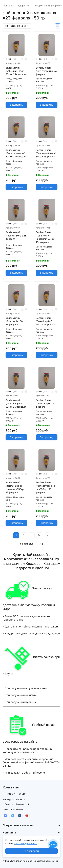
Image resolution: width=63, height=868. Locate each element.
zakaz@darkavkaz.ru (14, 800)
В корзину (16, 105)
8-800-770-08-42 (14, 794)
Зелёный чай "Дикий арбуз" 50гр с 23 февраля (46, 321)
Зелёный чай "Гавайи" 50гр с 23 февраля (16, 236)
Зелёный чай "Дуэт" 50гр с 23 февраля (45, 404)
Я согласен (32, 851)
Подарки (23, 6)
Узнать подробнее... (25, 844)
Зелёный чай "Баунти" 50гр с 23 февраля (46, 71)
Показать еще (26, 544)
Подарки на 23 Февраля (48, 6)
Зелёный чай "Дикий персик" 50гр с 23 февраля (16, 404)
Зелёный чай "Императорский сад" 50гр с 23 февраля (45, 487)
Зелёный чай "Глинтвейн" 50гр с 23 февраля (16, 321)
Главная (7, 6)
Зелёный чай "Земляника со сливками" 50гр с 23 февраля (15, 487)
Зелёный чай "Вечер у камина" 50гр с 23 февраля (16, 153)
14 (39, 535)
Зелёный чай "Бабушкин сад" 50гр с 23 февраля (16, 71)
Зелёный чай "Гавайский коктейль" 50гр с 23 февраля (45, 237)
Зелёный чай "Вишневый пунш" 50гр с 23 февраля (46, 153)
